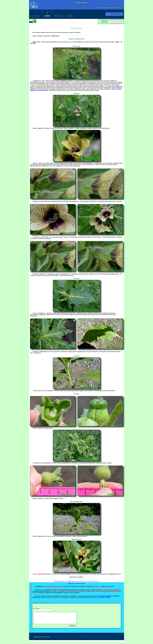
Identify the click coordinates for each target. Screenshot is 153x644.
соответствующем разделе (103, 596)
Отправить (72, 628)
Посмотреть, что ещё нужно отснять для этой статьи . (76, 581)
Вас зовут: (43, 609)
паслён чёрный (42, 90)
